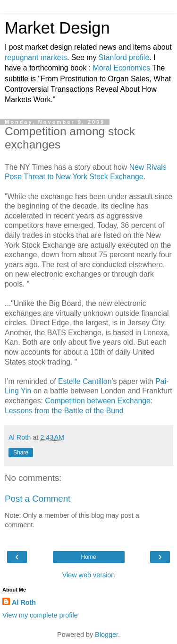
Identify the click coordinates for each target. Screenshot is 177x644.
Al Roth (24, 602)
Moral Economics (122, 68)
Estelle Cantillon (85, 381)
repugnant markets (36, 57)
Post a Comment (38, 499)
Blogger (106, 635)
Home (88, 557)
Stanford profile (124, 57)
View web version (89, 575)
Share (21, 453)
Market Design (57, 28)
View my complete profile (40, 615)
